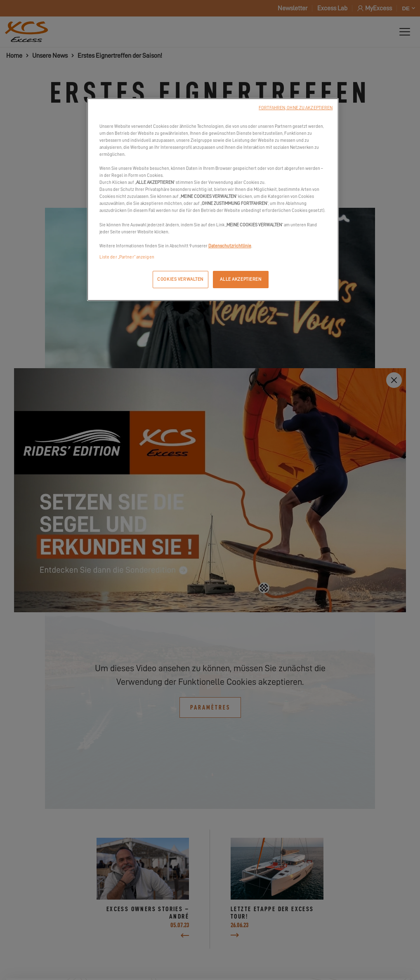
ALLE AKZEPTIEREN (241, 279)
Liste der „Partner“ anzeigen (127, 257)
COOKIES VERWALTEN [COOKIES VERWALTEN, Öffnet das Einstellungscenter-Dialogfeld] (180, 279)
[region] (213, 200)
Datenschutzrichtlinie (230, 246)
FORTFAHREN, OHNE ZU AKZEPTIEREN (296, 108)
